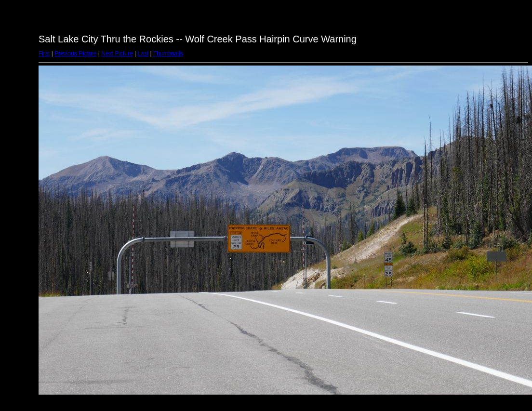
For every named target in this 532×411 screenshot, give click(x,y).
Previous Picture (75, 53)
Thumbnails (168, 53)
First (44, 53)
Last (143, 53)
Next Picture (117, 53)
